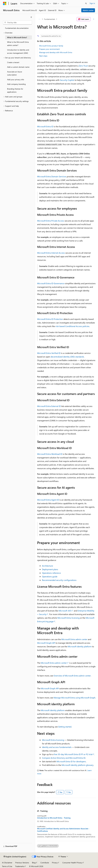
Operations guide (50, 576)
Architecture (47, 566)
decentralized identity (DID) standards (67, 357)
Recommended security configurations (59, 580)
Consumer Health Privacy (72, 863)
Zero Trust (83, 66)
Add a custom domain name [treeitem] (18, 67)
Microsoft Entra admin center (74, 639)
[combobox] (17, 23)
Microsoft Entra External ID (49, 406)
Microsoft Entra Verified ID (49, 353)
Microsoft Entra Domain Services (52, 176)
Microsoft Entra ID (45, 126)
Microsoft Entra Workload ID (50, 454)
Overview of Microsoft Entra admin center (72, 676)
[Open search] (86, 3)
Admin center (88, 10)
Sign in (92, 3)
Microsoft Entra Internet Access (51, 253)
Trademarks (20, 866)
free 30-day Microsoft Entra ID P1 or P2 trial (73, 754)
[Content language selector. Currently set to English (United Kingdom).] (15, 857)
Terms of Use (7, 866)
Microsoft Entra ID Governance (51, 283)
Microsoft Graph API (46, 643)
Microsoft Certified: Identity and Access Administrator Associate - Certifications (63, 830)
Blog (34, 863)
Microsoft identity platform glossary (78, 765)
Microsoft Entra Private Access (51, 221)
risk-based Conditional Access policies (72, 326)
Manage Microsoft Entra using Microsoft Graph (74, 698)
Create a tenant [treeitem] (13, 62)
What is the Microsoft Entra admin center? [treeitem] (18, 44)
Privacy (55, 863)
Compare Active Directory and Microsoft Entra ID (64, 758)
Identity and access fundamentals (57, 747)
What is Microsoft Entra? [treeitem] (17, 37)
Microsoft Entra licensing (68, 618)
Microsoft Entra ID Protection (50, 319)
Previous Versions (22, 863)
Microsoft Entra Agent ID (48, 500)
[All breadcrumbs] (39, 19)
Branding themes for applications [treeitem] (15, 90)
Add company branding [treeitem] (16, 84)
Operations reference (51, 573)
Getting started (65, 727)
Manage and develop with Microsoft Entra (56, 52)
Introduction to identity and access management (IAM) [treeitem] (18, 51)
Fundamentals (50, 19)
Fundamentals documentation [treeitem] (17, 28)
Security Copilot (67, 80)
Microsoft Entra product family (51, 46)
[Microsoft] (5, 3)
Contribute (45, 863)
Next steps (43, 56)
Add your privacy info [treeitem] (16, 79)
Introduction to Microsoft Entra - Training (54, 818)
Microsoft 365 (65, 611)
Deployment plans (50, 569)
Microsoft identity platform (80, 646)
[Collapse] (31, 17)
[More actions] (94, 19)
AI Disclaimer (7, 863)
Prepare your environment (49, 49)
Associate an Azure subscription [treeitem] (15, 73)
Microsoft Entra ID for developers (71, 761)
